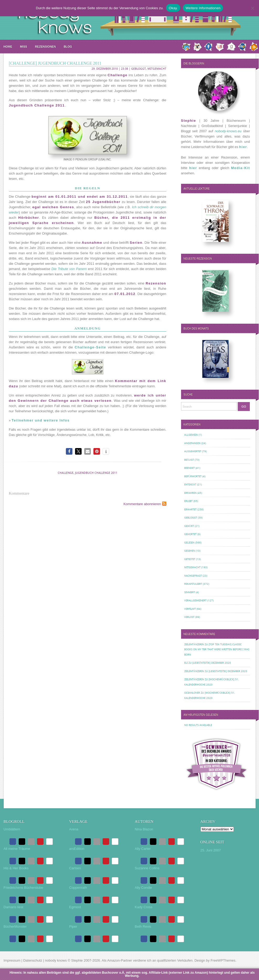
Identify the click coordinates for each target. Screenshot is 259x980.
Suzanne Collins (147, 868)
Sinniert (190, 592)
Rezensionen (45, 47)
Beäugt (189, 460)
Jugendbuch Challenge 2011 (96, 473)
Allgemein (191, 435)
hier (243, 147)
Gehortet (190, 534)
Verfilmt (190, 609)
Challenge (66, 473)
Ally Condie (144, 888)
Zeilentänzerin (194, 644)
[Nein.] (252, 8)
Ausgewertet (193, 451)
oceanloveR (192, 693)
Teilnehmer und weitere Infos (41, 420)
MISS (24, 47)
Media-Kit (241, 168)
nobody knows (56, 960)
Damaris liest (14, 907)
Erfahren (190, 493)
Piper (73, 926)
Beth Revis (143, 926)
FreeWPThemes (223, 960)
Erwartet (190, 509)
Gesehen (190, 551)
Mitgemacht (157, 69)
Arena (74, 829)
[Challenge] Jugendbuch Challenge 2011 (55, 63)
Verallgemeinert (195, 600)
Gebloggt (139, 69)
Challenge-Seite (91, 347)
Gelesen (189, 543)
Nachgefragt (193, 576)
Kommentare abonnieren (142, 504)
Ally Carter (143, 849)
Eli (186, 663)
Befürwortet (193, 476)
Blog (68, 47)
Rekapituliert (193, 584)
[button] (69, 451)
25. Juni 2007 (211, 850)
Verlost (189, 617)
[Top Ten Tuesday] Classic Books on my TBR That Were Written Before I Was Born (217, 649)
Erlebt (188, 501)
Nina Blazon (144, 829)
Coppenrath (78, 888)
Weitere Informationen (203, 8)
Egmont (75, 907)
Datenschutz (33, 960)
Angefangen (192, 443)
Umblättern (12, 829)
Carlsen (75, 868)
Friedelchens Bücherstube (23, 888)
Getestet (190, 559)
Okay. (173, 8)
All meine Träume (17, 849)
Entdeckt (190, 484)
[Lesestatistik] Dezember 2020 (212, 663)
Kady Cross (144, 907)
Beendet (189, 468)
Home (8, 47)
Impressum (12, 960)
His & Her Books (16, 868)
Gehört (189, 526)
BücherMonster (15, 926)
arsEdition (77, 849)
